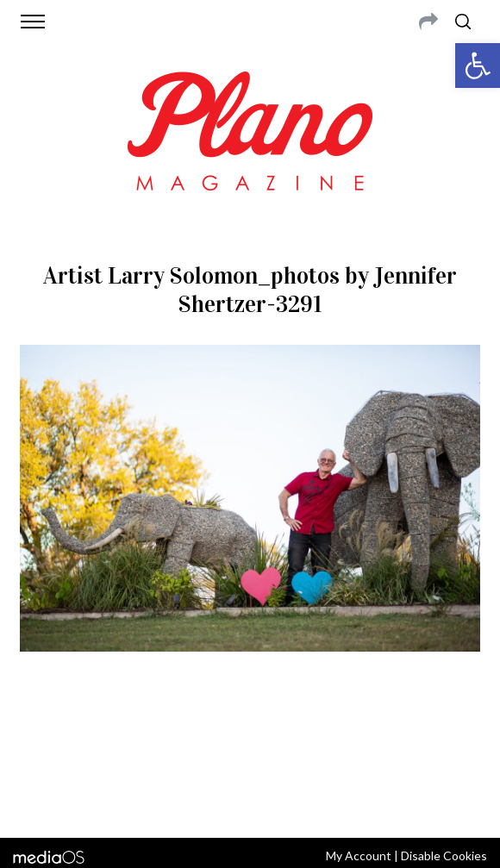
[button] (478, 66)
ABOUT (52, 734)
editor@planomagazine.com (250, 755)
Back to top (250, 802)
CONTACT (103, 734)
